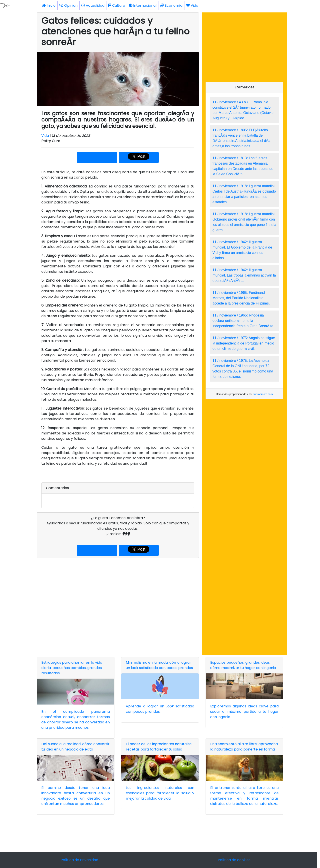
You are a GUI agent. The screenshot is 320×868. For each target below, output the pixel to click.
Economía (171, 5)
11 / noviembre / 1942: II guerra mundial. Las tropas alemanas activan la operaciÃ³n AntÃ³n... (244, 275)
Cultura (117, 5)
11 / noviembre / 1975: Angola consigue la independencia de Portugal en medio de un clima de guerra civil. (244, 343)
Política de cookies (234, 860)
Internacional (143, 5)
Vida (192, 5)
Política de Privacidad (79, 860)
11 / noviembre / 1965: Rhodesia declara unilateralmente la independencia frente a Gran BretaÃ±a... (244, 321)
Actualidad (93, 5)
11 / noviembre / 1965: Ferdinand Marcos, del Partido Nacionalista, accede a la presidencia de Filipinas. (241, 298)
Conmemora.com (263, 394)
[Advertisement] (118, 607)
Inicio (49, 5)
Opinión (68, 5)
